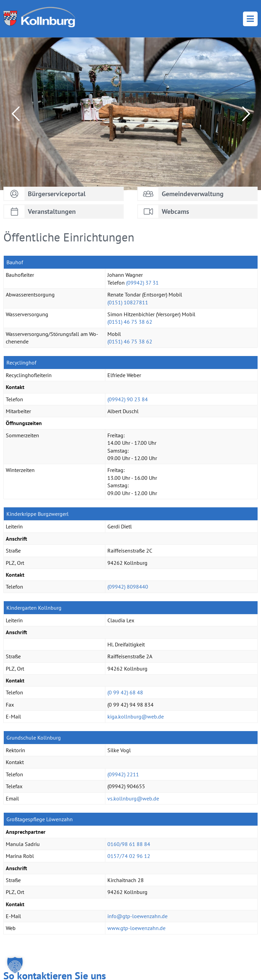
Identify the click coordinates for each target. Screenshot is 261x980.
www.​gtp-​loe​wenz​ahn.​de (136, 928)
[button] (15, 965)
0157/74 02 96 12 (129, 856)
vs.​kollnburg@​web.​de (133, 798)
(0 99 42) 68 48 (125, 692)
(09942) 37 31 (142, 283)
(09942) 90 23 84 (128, 399)
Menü (250, 19)
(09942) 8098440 (128, 587)
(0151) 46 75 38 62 (130, 322)
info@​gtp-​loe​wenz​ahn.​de (137, 916)
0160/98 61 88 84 (129, 844)
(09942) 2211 (123, 774)
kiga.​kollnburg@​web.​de (136, 716)
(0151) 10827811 (128, 302)
